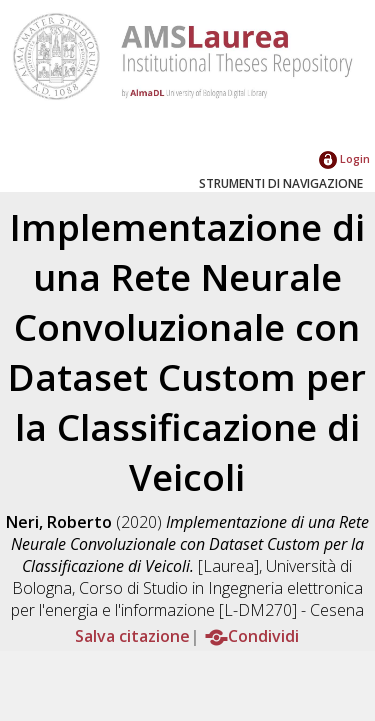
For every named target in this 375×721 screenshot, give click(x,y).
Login (344, 158)
